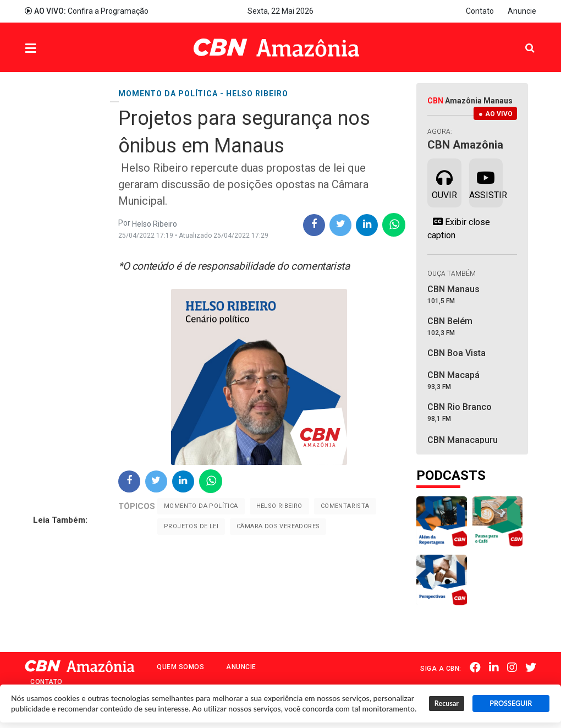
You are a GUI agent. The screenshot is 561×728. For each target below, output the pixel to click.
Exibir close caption (459, 228)
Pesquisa (521, 39)
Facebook (475, 667)
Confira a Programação (87, 11)
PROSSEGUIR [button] (511, 704)
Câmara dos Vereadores (278, 526)
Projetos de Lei (191, 526)
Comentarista (345, 506)
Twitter (531, 667)
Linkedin (494, 667)
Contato (480, 11)
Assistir (486, 182)
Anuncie (522, 11)
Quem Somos (180, 667)
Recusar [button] (447, 704)
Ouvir (444, 182)
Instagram (512, 667)
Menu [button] (53, 49)
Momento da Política (201, 506)
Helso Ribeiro (279, 506)
